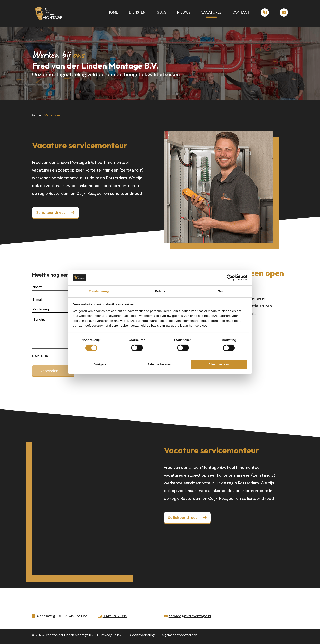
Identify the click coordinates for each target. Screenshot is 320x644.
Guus (161, 13)
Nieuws (184, 13)
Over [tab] (221, 291)
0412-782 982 (115, 616)
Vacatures (211, 13)
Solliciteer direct (51, 212)
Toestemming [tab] (99, 291)
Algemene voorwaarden (179, 635)
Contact (241, 13)
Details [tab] (160, 291)
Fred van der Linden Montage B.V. (69, 635)
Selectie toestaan (160, 364)
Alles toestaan (219, 364)
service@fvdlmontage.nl (190, 616)
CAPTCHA (40, 356)
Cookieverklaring (142, 635)
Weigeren (101, 364)
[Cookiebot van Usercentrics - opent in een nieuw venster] (229, 278)
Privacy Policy (111, 635)
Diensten (137, 13)
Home (113, 13)
